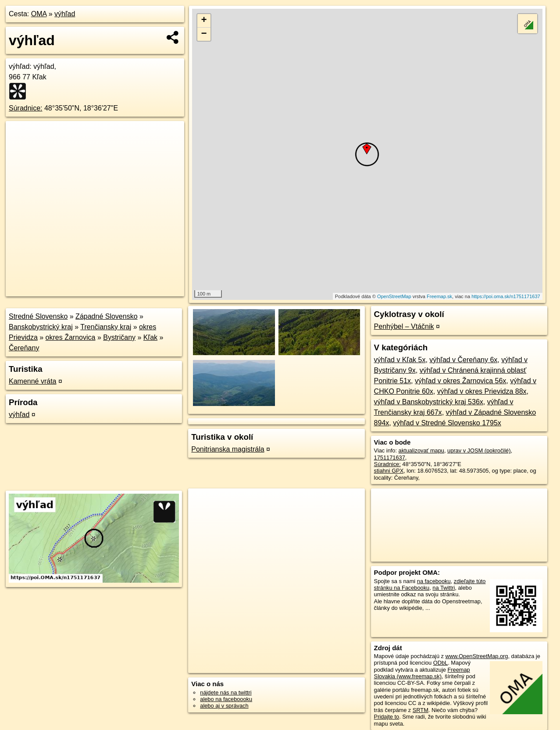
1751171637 (390, 458)
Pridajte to (387, 717)
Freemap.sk (439, 296)
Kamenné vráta (33, 381)
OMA (39, 14)
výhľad (65, 14)
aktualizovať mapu (421, 450)
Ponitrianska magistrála (228, 449)
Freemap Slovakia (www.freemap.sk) (422, 673)
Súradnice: (26, 108)
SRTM (421, 710)
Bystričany (119, 337)
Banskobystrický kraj (41, 327)
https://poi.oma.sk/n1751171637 (506, 296)
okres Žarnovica (71, 337)
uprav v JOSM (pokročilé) (479, 450)
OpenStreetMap (394, 296)
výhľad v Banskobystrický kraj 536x (429, 402)
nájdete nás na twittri (226, 693)
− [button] (204, 34)
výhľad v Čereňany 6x (463, 360)
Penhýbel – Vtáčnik (404, 326)
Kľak (150, 337)
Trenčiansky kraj (106, 327)
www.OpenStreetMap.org (477, 656)
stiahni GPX (389, 471)
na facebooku (434, 581)
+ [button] (204, 21)
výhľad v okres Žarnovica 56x (460, 381)
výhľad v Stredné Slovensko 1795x (447, 423)
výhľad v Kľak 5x (400, 360)
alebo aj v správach (224, 706)
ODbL (441, 663)
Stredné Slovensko (38, 316)
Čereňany (24, 348)
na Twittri (444, 588)
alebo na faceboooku (226, 699)
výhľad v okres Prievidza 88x (482, 391)
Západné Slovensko (106, 316)
